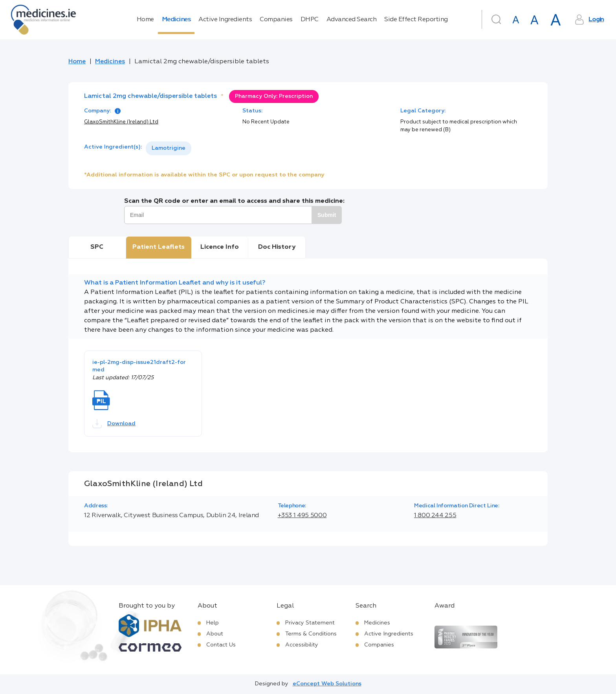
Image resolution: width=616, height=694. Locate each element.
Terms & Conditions (311, 634)
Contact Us (221, 645)
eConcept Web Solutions (327, 684)
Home (145, 20)
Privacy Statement (310, 623)
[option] (169, 148)
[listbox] (169, 148)
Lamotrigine (169, 148)
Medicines (176, 20)
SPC (97, 247)
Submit (327, 215)
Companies (276, 20)
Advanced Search (352, 20)
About (215, 634)
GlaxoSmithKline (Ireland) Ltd (121, 122)
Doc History (277, 247)
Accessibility (302, 645)
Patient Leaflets (159, 247)
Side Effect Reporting (416, 20)
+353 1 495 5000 (302, 516)
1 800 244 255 (435, 516)
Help (213, 623)
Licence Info (220, 247)
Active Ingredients (225, 20)
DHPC (310, 20)
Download (114, 424)
